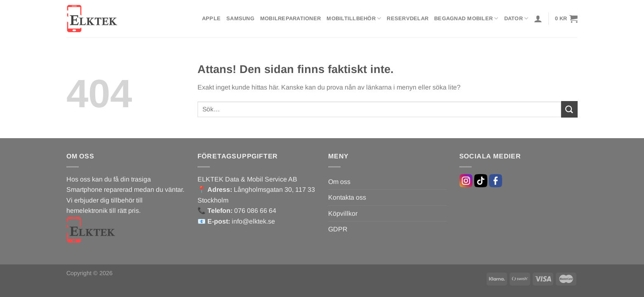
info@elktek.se (253, 221)
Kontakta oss (347, 197)
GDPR (338, 229)
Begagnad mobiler (466, 18)
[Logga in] (538, 19)
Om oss (339, 182)
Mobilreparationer (290, 18)
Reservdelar (408, 18)
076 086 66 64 (255, 211)
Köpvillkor (343, 213)
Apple (211, 18)
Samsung (240, 18)
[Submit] (569, 109)
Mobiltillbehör (354, 18)
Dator (516, 18)
